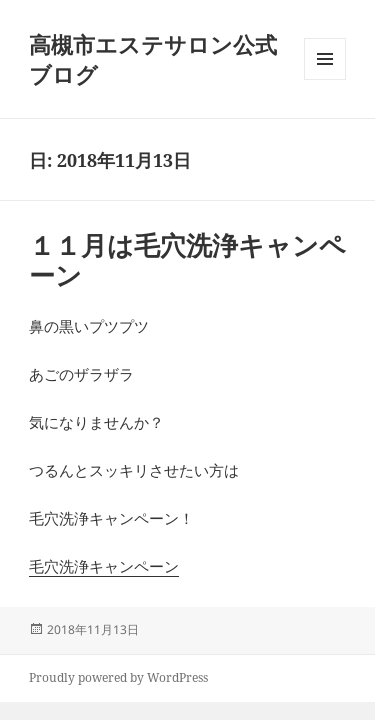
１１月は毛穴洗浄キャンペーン (187, 260)
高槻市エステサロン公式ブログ (153, 59)
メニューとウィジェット (325, 79)
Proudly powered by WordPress (118, 677)
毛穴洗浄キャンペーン (104, 566)
